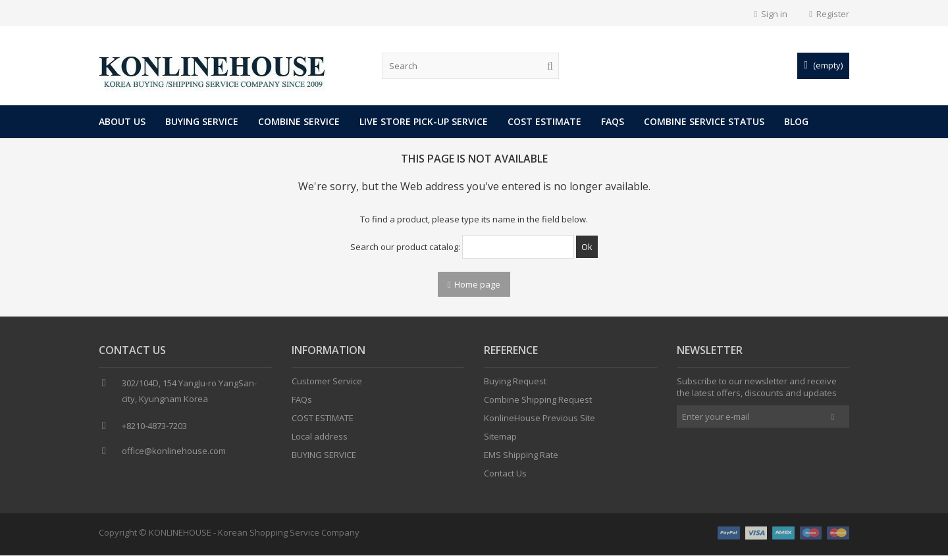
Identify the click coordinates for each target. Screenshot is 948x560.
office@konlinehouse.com (174, 457)
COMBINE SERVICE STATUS (704, 121)
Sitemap (500, 442)
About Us (122, 121)
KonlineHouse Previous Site (540, 424)
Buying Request (515, 387)
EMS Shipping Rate (521, 461)
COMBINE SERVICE (299, 121)
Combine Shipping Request (538, 405)
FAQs (613, 121)
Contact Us (505, 479)
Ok (587, 247)
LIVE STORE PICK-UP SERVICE (424, 121)
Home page (474, 284)
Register (829, 14)
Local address (320, 442)
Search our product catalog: (405, 247)
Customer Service (327, 387)
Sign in (771, 14)
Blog (796, 121)
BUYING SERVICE (202, 121)
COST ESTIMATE (544, 121)
